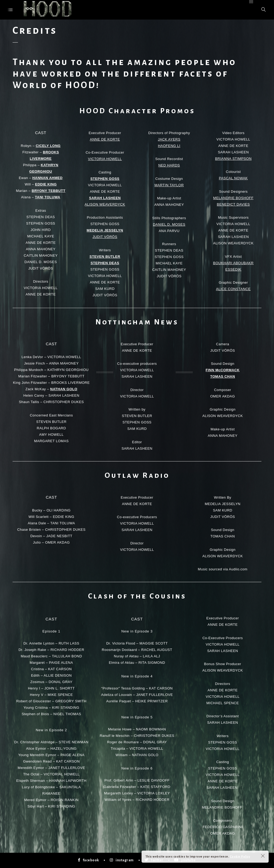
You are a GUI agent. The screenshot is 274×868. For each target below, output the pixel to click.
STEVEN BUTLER (105, 257)
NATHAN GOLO (64, 389)
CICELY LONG (48, 146)
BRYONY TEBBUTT (48, 191)
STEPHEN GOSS (105, 179)
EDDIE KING (46, 184)
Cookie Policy (240, 856)
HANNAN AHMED (47, 178)
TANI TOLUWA (48, 197)
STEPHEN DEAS (105, 263)
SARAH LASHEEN (105, 198)
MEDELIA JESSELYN (105, 230)
